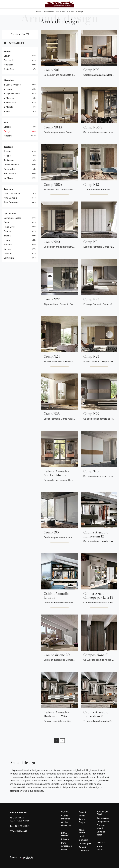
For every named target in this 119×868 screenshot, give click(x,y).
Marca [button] (7, 51)
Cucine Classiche (66, 824)
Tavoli (82, 816)
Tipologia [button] (9, 147)
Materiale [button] (9, 80)
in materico (9, 98)
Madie (64, 850)
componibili (9, 169)
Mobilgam (8, 65)
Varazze (8, 253)
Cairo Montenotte (12, 218)
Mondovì (8, 244)
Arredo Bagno (82, 821)
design (7, 131)
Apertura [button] (8, 189)
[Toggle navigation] (114, 6)
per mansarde (10, 173)
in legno (8, 89)
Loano (7, 240)
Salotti (82, 812)
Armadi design (77, 12)
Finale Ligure (10, 227)
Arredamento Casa (51, 12)
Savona (7, 249)
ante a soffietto (12, 193)
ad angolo (9, 160)
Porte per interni (101, 827)
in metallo (8, 107)
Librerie (65, 840)
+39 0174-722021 (22, 826)
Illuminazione (103, 818)
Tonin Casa (9, 69)
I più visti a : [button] (10, 213)
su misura (9, 178)
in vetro (8, 111)
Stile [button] (6, 122)
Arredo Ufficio (100, 848)
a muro (7, 151)
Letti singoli (85, 844)
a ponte (8, 156)
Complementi (103, 822)
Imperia (7, 236)
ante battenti (10, 198)
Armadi (65, 12)
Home (38, 12)
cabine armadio (11, 165)
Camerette (84, 851)
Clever (7, 56)
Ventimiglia (9, 258)
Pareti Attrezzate (66, 845)
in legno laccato (12, 94)
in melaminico (10, 102)
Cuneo (7, 222)
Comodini (84, 840)
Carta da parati (101, 833)
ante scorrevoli (11, 202)
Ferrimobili (9, 60)
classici (8, 127)
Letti (81, 837)
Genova (8, 231)
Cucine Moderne (66, 817)
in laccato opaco (12, 85)
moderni (8, 136)
